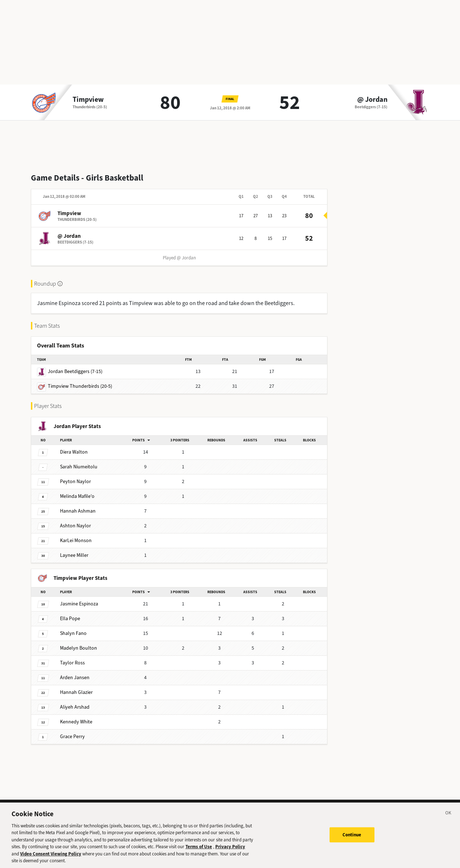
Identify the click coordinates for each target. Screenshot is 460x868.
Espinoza (79, 604)
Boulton (79, 648)
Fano (73, 633)
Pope (70, 619)
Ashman (78, 511)
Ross (72, 663)
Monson (76, 540)
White (76, 722)
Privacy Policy (230, 851)
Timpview (88, 100)
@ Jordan (372, 100)
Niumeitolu (79, 467)
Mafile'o (77, 496)
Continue (352, 839)
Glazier (76, 692)
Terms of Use (199, 851)
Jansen (75, 678)
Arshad (75, 707)
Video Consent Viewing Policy (51, 858)
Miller (74, 555)
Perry (72, 737)
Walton (74, 452)
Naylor (75, 481)
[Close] (448, 819)
